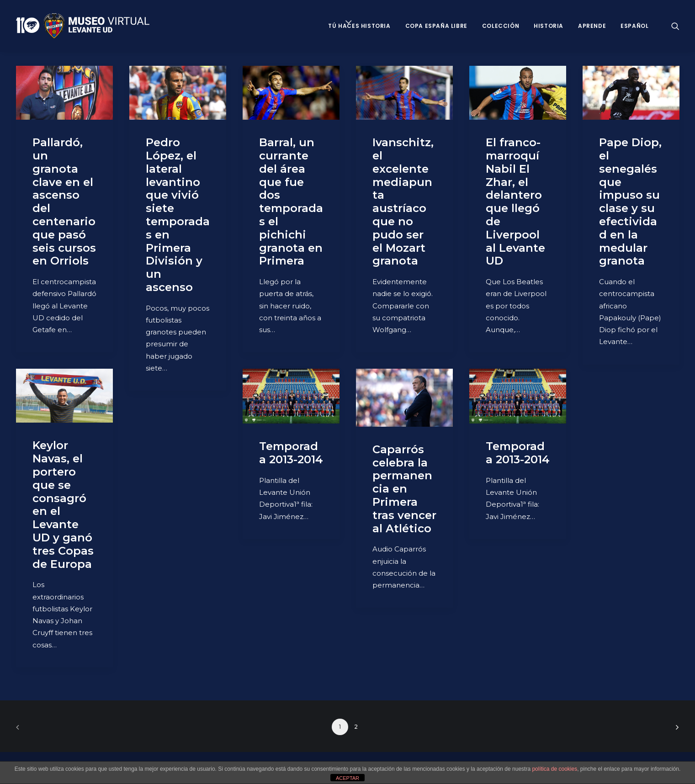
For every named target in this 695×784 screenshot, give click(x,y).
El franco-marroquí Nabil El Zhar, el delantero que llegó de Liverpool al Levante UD (515, 201)
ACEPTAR (347, 778)
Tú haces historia (359, 26)
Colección (501, 26)
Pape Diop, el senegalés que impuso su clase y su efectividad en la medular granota (630, 201)
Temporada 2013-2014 (291, 453)
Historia (549, 26)
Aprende (592, 26)
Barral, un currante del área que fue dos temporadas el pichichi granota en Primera (291, 201)
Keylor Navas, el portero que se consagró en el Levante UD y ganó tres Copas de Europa (63, 504)
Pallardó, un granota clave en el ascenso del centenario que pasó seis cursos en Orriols (64, 201)
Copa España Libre (436, 26)
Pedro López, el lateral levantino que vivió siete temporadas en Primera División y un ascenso (178, 215)
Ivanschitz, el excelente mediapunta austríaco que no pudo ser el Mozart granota (403, 201)
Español (634, 26)
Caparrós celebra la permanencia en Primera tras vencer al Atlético (404, 489)
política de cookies (554, 769)
